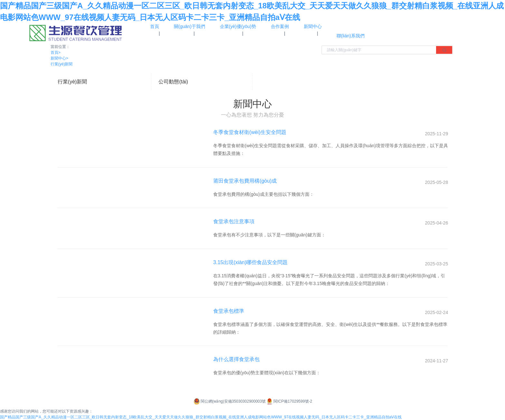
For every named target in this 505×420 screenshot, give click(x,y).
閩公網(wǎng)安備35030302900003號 (229, 401)
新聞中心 (59, 58)
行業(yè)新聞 (62, 64)
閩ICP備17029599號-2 (289, 401)
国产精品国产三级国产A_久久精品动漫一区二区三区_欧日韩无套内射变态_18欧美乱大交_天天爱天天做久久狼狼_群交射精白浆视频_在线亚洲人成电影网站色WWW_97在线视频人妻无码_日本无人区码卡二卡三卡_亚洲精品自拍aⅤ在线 (201, 417)
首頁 (56, 52)
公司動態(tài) (173, 82)
